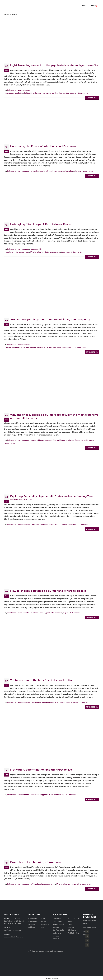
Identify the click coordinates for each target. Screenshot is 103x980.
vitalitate (78, 171)
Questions (45, 924)
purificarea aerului (64, 440)
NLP (69, 884)
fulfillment (35, 795)
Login (43, 927)
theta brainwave (48, 702)
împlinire (51, 171)
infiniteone (12, 90)
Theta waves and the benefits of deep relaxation (42, 680)
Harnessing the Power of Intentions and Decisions (43, 146)
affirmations (36, 884)
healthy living (24, 252)
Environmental (23, 171)
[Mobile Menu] (5, 6)
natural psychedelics (54, 93)
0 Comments (83, 93)
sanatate (59, 171)
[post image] (51, 41)
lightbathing (29, 93)
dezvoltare (42, 171)
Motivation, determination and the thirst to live (41, 770)
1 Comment (82, 347)
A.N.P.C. (56, 939)
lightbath (45, 252)
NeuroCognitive (24, 90)
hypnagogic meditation (14, 93)
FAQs (70, 924)
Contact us (33, 918)
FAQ (84, 6)
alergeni (34, 440)
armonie (34, 171)
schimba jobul (70, 347)
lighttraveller (40, 93)
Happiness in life (11, 252)
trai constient (68, 171)
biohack (8, 347)
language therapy (48, 884)
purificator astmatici (80, 440)
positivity (52, 347)
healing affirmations (40, 524)
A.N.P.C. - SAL (73, 933)
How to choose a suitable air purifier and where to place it (48, 591)
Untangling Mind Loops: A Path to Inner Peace (41, 224)
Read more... (92, 98)
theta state (65, 252)
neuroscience (55, 252)
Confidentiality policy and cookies (59, 933)
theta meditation (62, 702)
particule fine (51, 440)
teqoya (91, 440)
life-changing (35, 252)
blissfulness (36, 702)
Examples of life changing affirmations (36, 862)
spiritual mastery (69, 93)
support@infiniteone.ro (14, 937)
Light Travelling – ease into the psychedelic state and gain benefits (54, 65)
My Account (33, 921)
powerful (60, 347)
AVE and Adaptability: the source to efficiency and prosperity (50, 319)
